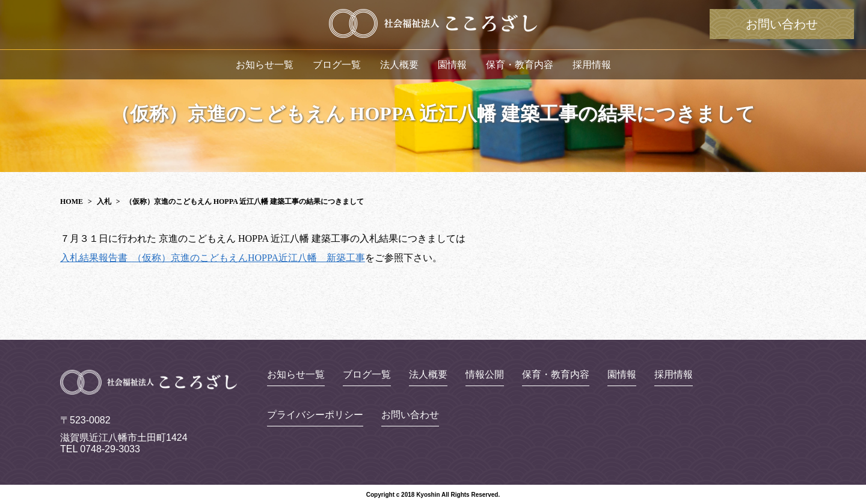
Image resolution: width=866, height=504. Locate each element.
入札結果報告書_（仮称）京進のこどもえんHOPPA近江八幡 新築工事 (213, 258)
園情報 (452, 65)
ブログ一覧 (337, 65)
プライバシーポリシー (315, 415)
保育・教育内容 (520, 65)
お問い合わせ (782, 24)
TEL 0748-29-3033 (100, 449)
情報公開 (485, 375)
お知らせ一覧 (265, 65)
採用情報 (592, 65)
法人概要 (399, 65)
